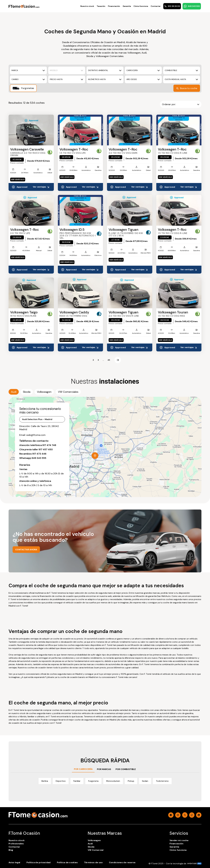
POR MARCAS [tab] (104, 769)
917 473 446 (39, 454)
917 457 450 (46, 449)
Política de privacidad (39, 862)
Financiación (114, 6)
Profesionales (16, 844)
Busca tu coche (187, 88)
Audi (90, 844)
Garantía (127, 6)
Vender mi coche (179, 840)
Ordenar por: (181, 104)
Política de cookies (67, 862)
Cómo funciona (141, 6)
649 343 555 (192, 6)
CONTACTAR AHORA (26, 550)
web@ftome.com (36, 435)
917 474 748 (49, 445)
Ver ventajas (41, 187)
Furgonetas (23, 88)
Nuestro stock (87, 6)
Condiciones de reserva (122, 862)
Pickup (131, 781)
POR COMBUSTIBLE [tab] (126, 769)
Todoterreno (162, 781)
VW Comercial (96, 850)
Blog (11, 850)
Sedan (145, 781)
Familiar (77, 781)
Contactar (156, 6)
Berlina (45, 781)
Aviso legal (14, 862)
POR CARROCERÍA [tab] (83, 769)
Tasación (101, 6)
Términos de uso (93, 862)
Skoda (91, 847)
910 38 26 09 (172, 6)
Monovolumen (113, 781)
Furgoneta (93, 781)
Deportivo (61, 781)
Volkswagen (94, 840)
